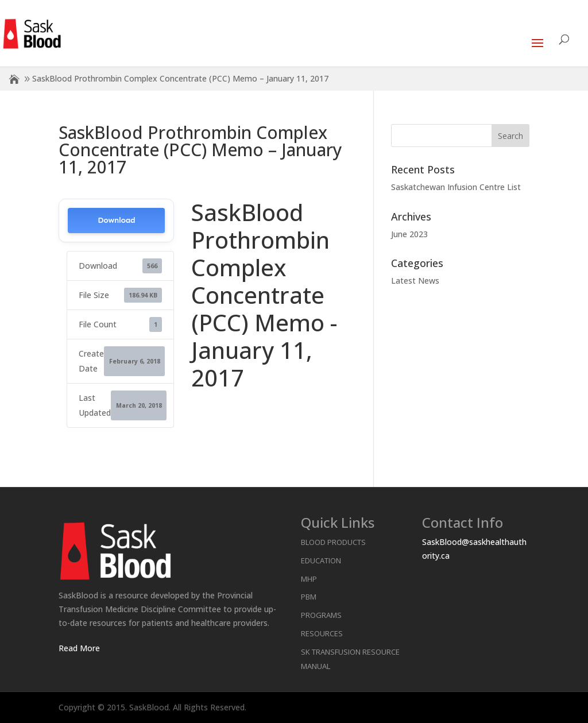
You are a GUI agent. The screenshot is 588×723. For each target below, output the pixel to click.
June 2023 (409, 234)
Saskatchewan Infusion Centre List (456, 187)
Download (116, 220)
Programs (321, 615)
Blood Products (333, 542)
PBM (309, 597)
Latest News (415, 281)
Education (321, 560)
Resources (322, 633)
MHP (309, 579)
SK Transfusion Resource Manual (350, 659)
